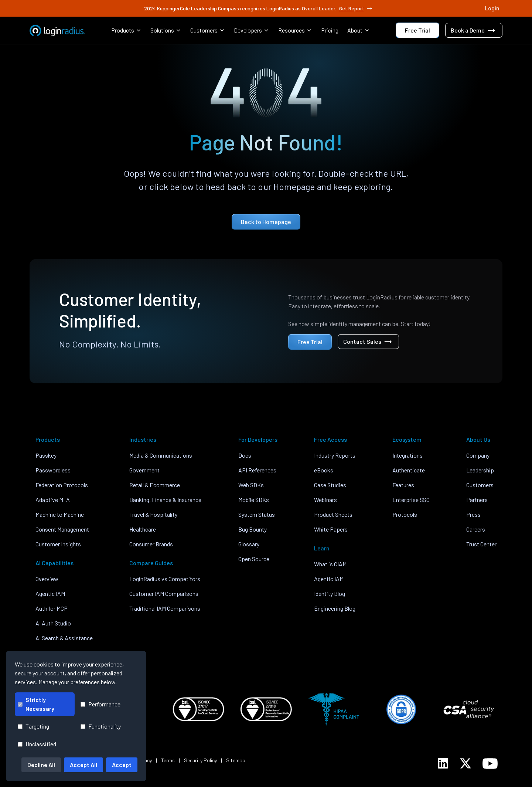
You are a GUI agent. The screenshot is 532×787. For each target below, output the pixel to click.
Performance (100, 704)
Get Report (356, 9)
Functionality (101, 726)
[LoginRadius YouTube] (490, 764)
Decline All (41, 765)
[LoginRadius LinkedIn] (443, 763)
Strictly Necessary (36, 704)
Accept (122, 765)
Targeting (33, 726)
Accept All (83, 765)
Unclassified (37, 744)
